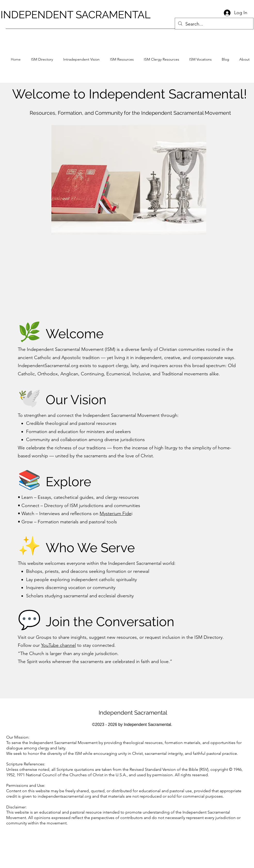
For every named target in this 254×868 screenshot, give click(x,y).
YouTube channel (58, 645)
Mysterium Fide (116, 514)
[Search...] (214, 24)
